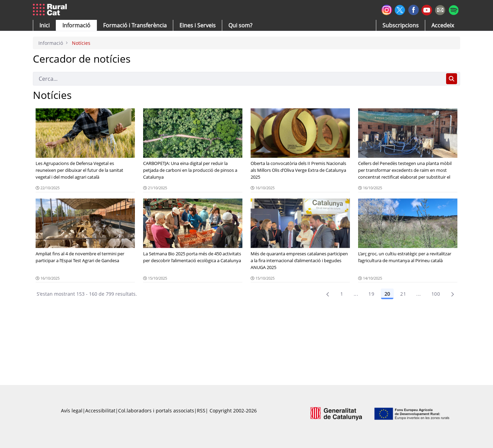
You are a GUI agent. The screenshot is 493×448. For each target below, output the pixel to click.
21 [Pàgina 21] (403, 294)
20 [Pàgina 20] (387, 294)
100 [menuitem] (436, 294)
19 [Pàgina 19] (371, 294)
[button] (45, 25)
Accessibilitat (100, 411)
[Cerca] (238, 79)
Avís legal (72, 411)
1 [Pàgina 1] (342, 294)
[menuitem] (135, 25)
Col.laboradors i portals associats (156, 411)
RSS (201, 411)
